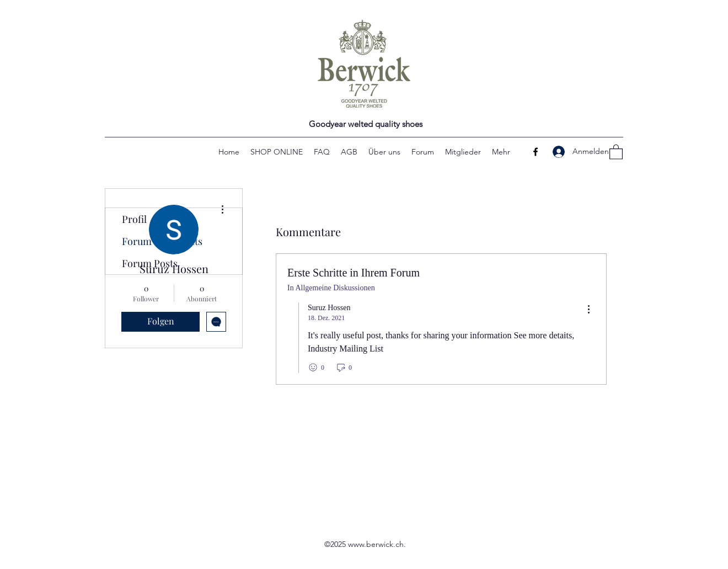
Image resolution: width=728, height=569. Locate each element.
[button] (616, 151)
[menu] (588, 310)
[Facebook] (536, 152)
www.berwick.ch (376, 544)
